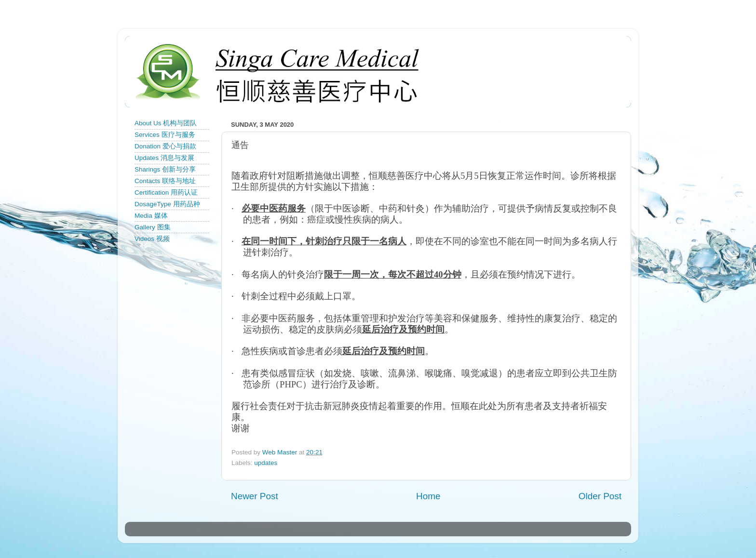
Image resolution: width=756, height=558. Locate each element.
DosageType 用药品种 (167, 204)
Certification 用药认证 (166, 193)
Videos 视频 (152, 239)
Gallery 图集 (153, 227)
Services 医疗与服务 (165, 135)
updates (266, 463)
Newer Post (255, 496)
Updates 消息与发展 (164, 158)
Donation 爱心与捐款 (165, 146)
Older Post (600, 496)
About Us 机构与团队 (166, 123)
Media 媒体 (151, 216)
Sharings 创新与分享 (165, 169)
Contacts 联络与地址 (165, 181)
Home (428, 496)
